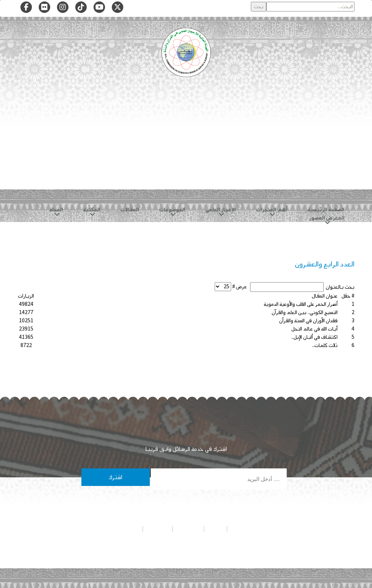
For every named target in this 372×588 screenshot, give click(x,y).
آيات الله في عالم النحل (314, 329)
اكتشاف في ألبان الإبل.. (314, 337)
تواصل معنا (158, 529)
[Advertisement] (186, 143)
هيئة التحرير (188, 529)
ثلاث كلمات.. (325, 345)
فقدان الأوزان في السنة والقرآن (308, 321)
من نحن (216, 529)
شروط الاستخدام (124, 529)
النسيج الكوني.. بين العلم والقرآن (305, 312)
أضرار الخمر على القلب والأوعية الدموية (301, 304)
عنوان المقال (325, 296)
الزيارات (26, 296)
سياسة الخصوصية (247, 529)
